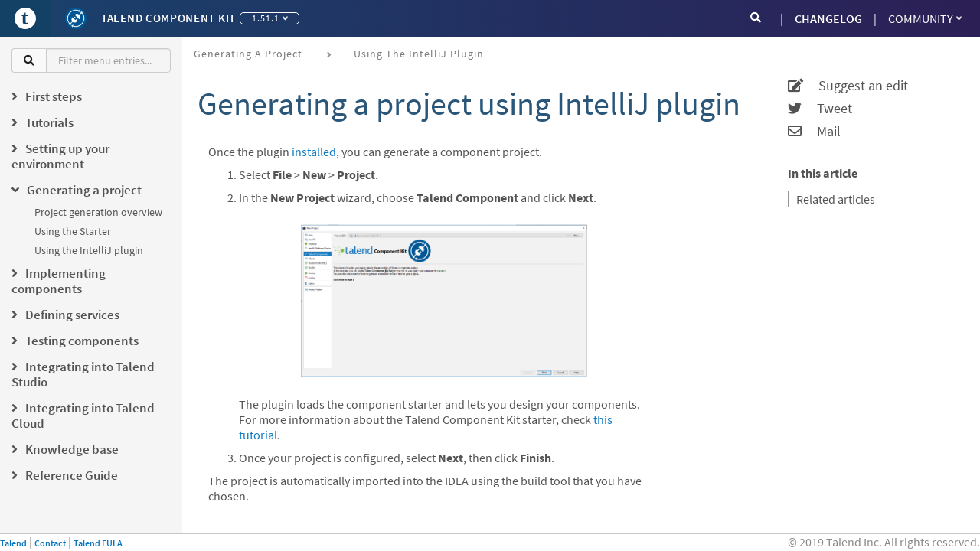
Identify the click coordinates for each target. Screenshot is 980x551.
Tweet (820, 109)
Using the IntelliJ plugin (89, 250)
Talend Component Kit (168, 18)
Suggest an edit (848, 86)
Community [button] (925, 18)
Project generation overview (98, 212)
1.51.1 (270, 18)
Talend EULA (98, 543)
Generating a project (248, 54)
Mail (814, 132)
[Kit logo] (76, 18)
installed (314, 152)
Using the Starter (73, 231)
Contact (50, 543)
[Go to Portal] (25, 18)
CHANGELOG (828, 18)
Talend (13, 543)
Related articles (836, 199)
